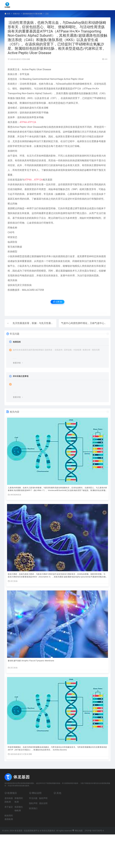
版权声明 (43, 798)
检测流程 (17, 342)
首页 (9, 14)
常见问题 (33, 798)
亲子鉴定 (9, 807)
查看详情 (17, 363)
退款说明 (43, 803)
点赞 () (58, 302)
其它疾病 (13, 581)
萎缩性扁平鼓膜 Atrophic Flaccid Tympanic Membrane (31, 661)
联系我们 (33, 808)
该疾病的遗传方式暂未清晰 (32, 14)
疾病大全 (16, 14)
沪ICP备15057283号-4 (94, 831)
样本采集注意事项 (21, 376)
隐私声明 (33, 803)
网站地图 (77, 831)
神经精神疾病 (14, 495)
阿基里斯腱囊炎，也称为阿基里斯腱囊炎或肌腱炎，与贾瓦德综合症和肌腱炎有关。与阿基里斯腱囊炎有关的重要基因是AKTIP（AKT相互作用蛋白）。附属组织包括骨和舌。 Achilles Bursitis (57, 748)
